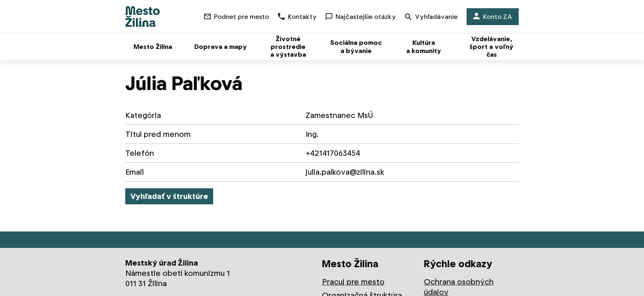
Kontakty (297, 17)
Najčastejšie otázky (361, 17)
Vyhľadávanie (431, 17)
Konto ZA (493, 17)
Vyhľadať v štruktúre (169, 196)
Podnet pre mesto (237, 17)
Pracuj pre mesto (353, 282)
